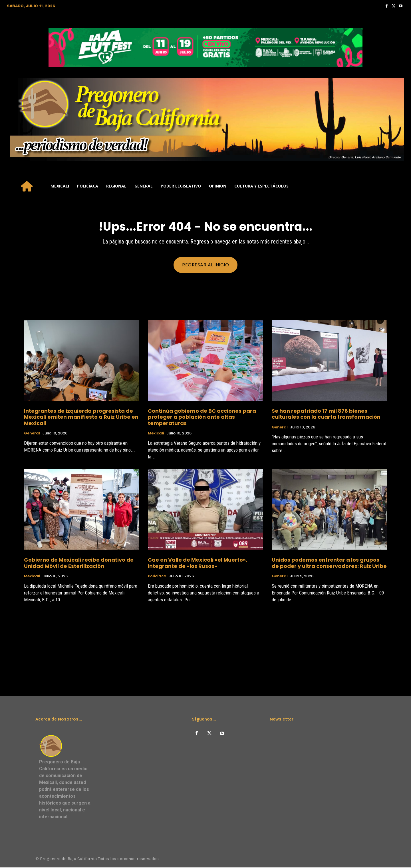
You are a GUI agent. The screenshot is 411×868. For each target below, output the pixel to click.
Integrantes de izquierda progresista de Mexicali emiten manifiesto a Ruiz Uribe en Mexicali (81, 417)
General (32, 434)
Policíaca (157, 577)
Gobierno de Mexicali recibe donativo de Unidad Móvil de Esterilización (79, 563)
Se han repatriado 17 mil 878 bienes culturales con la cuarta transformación (326, 414)
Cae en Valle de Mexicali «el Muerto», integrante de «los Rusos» (198, 563)
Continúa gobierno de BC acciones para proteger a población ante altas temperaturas (202, 417)
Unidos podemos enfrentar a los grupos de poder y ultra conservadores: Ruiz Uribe (329, 563)
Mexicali (156, 434)
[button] (397, 186)
